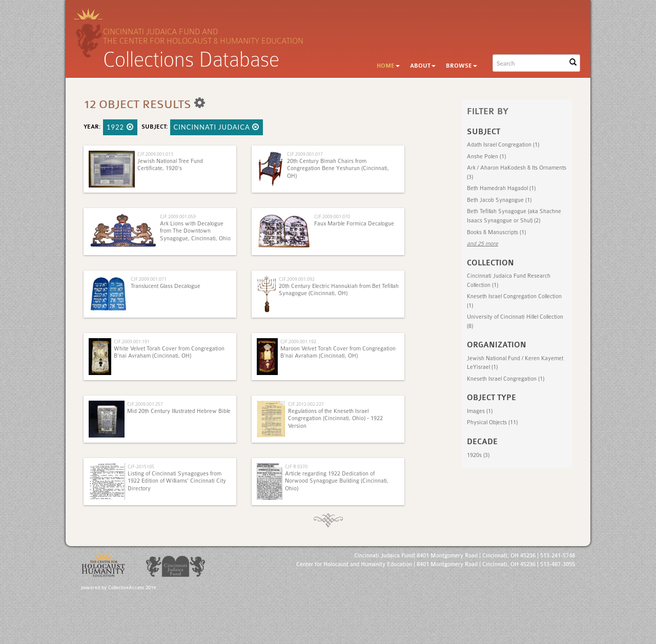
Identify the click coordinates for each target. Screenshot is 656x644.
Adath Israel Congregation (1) (503, 145)
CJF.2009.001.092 (297, 279)
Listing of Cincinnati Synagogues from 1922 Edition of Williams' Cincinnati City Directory (177, 481)
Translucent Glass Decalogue (166, 286)
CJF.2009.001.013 (155, 154)
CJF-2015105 (141, 466)
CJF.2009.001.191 (132, 341)
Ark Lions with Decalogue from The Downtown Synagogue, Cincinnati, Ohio (195, 231)
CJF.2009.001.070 (332, 216)
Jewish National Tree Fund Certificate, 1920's (170, 165)
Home (388, 66)
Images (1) (480, 411)
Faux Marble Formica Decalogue (354, 224)
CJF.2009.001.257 (145, 404)
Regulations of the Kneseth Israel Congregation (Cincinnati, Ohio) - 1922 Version (335, 419)
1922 (120, 127)
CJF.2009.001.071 (149, 279)
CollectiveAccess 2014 (132, 588)
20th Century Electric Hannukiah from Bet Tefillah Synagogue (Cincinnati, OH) (339, 290)
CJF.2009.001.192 (298, 341)
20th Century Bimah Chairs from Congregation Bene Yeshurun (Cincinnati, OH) (338, 169)
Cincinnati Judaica (217, 127)
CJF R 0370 (296, 466)
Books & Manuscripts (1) (496, 232)
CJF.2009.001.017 (305, 154)
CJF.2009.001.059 (178, 216)
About (423, 66)
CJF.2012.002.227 (306, 404)
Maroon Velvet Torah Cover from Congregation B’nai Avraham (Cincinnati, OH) (338, 352)
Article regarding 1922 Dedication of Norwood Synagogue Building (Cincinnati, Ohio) (337, 481)
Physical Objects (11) (492, 422)
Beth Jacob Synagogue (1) (499, 200)
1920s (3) (478, 455)
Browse (462, 66)
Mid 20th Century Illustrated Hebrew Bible (179, 411)
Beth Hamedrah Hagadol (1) (501, 188)
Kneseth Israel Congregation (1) (506, 379)
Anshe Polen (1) (486, 157)
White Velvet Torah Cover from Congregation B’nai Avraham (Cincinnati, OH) (169, 352)
